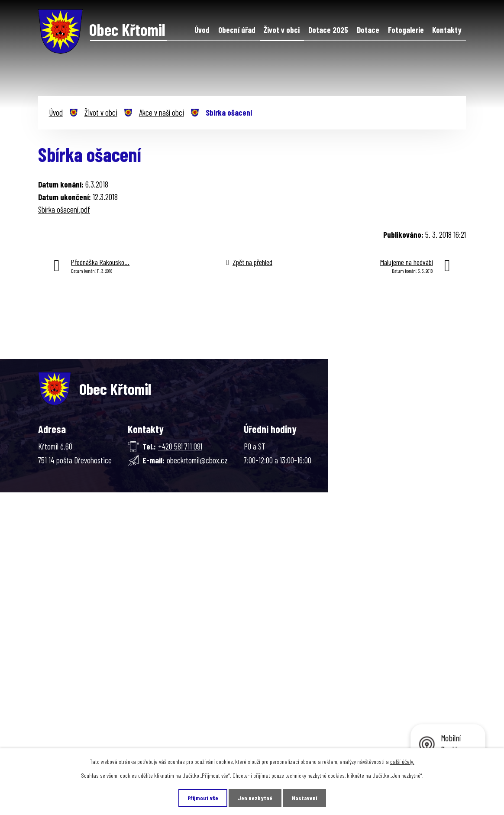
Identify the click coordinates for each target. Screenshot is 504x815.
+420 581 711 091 (180, 446)
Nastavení (304, 798)
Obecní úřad (237, 30)
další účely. (402, 762)
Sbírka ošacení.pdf (64, 209)
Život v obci (282, 30)
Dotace (368, 30)
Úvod (202, 30)
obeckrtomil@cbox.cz (197, 460)
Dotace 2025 (328, 30)
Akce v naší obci (162, 112)
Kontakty (447, 30)
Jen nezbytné (255, 798)
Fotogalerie (406, 30)
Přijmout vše (203, 798)
